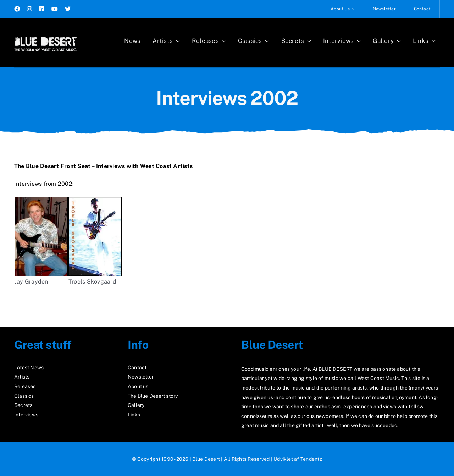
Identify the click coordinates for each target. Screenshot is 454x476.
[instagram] (29, 9)
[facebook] (17, 9)
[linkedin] (41, 9)
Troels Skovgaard (95, 241)
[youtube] (55, 9)
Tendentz (311, 459)
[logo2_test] (45, 35)
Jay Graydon (31, 282)
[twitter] (68, 9)
